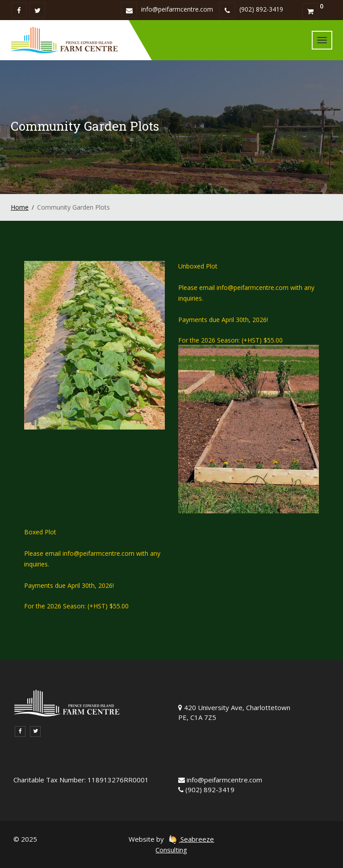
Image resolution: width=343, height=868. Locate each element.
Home (20, 207)
